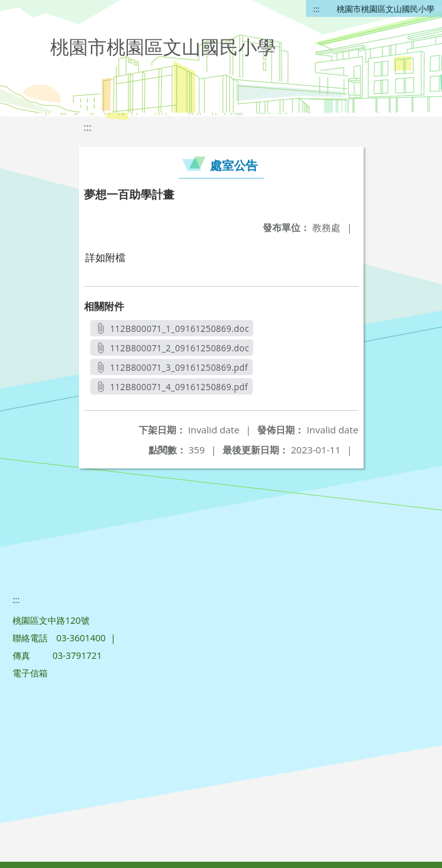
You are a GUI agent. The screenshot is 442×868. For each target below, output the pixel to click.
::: (317, 9)
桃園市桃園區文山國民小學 (386, 9)
